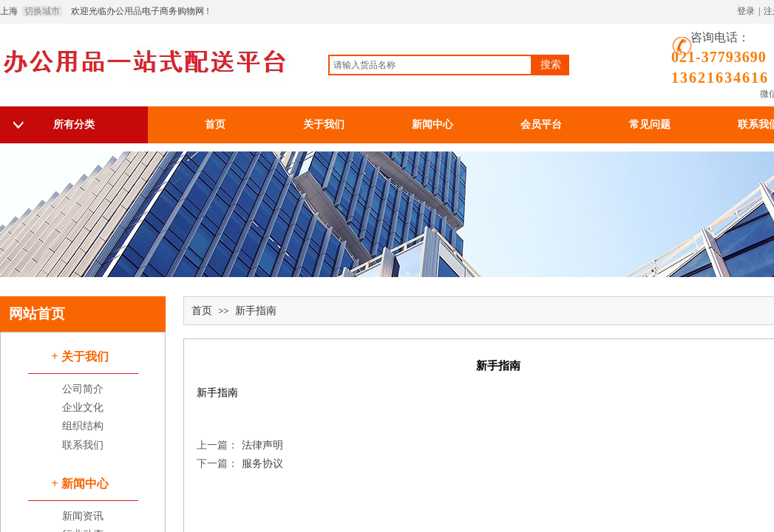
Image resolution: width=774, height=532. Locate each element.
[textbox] (430, 65)
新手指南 (256, 311)
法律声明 (240, 445)
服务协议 (240, 464)
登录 (746, 11)
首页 (202, 311)
